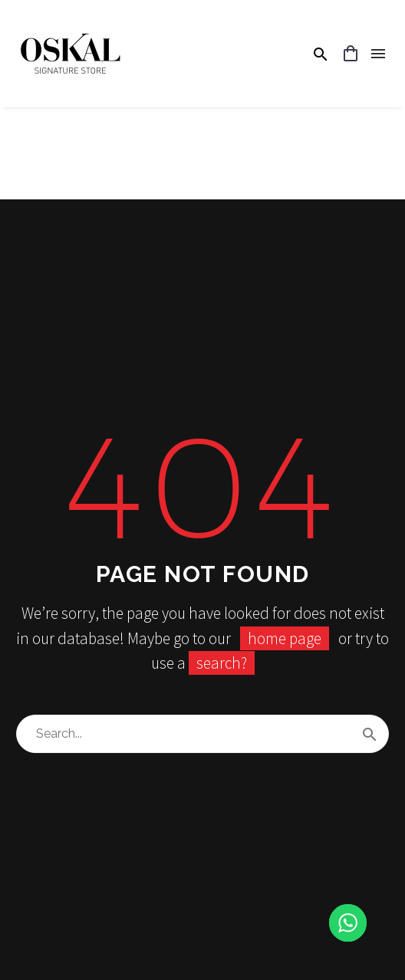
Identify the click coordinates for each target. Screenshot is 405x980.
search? (222, 663)
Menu (378, 54)
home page (285, 638)
